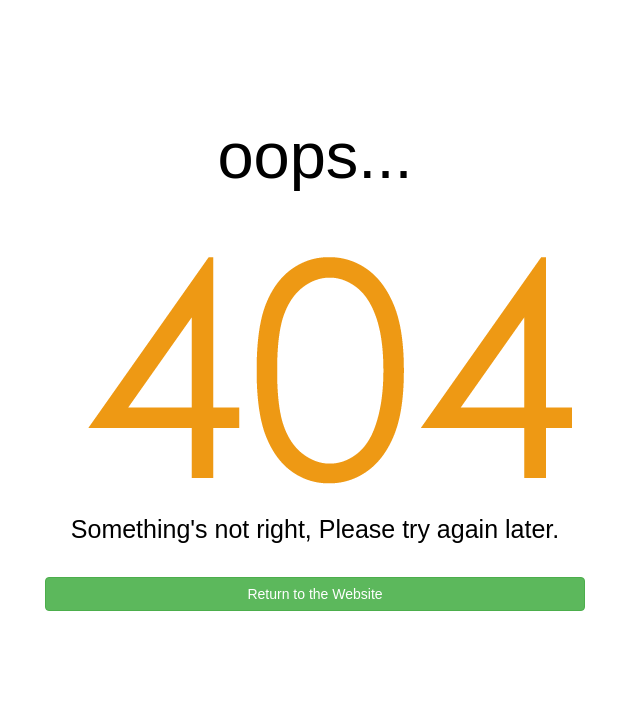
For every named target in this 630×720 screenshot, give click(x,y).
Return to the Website (314, 594)
